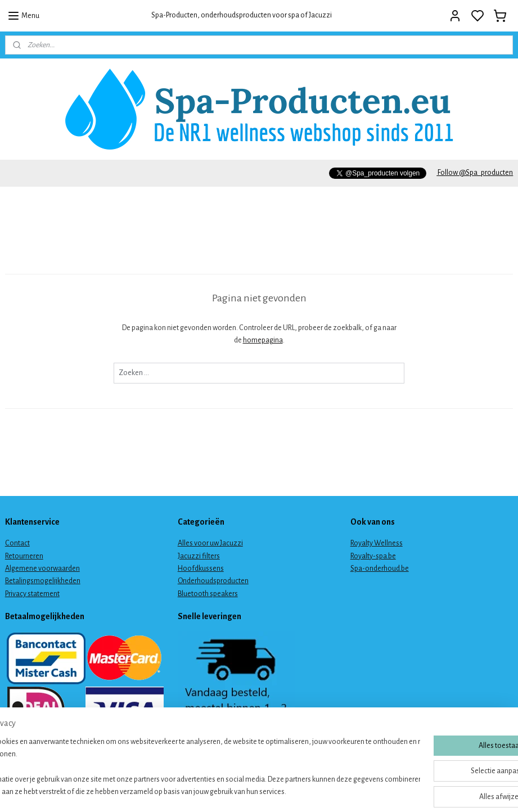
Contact (17, 543)
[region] (185, 768)
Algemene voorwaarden (42, 569)
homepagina (263, 340)
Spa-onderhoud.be (380, 569)
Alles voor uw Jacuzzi (210, 543)
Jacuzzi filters (199, 556)
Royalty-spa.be (373, 556)
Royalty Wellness (377, 543)
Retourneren (24, 556)
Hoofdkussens (201, 569)
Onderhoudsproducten (213, 581)
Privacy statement (32, 594)
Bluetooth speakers (208, 594)
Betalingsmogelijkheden (43, 581)
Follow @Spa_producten (475, 173)
